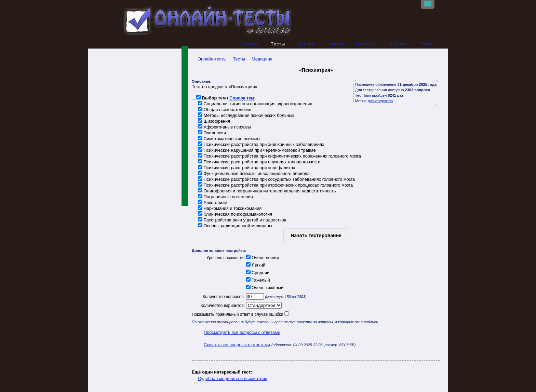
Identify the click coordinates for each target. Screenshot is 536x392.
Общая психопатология (225, 110)
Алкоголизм (213, 202)
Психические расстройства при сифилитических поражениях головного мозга (279, 156)
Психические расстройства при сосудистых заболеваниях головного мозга (276, 179)
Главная (249, 44)
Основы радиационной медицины (235, 226)
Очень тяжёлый (264, 288)
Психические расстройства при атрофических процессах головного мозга (275, 185)
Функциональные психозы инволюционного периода (254, 173)
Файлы (336, 44)
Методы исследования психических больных (246, 115)
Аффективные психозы (224, 127)
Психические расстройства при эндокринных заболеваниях (261, 144)
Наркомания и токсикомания (230, 208)
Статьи (306, 44)
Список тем (242, 98)
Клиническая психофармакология (235, 214)
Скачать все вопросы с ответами (237, 345)
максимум (279, 297)
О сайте (398, 44)
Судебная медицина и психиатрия (233, 379)
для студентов (380, 101)
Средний (257, 273)
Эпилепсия (212, 133)
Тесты (239, 59)
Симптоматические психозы (229, 139)
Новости (366, 44)
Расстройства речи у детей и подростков (242, 220)
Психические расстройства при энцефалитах (246, 168)
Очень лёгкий (262, 258)
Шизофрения (214, 121)
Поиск (428, 44)
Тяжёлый (257, 280)
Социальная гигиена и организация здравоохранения (255, 104)
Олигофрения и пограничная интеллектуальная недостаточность (267, 191)
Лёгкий (255, 265)
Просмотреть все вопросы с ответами (242, 332)
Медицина (262, 59)
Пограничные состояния (225, 197)
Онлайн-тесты (209, 59)
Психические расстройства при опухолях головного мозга (259, 162)
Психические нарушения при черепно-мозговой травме (257, 150)
